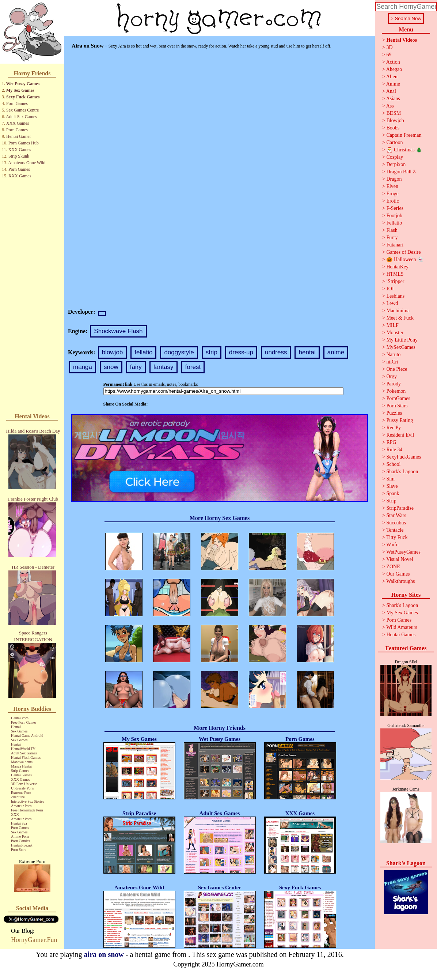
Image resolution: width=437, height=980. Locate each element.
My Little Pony (402, 340)
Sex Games (19, 731)
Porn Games (17, 103)
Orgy (392, 376)
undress (276, 352)
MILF (392, 325)
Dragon (394, 179)
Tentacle (395, 530)
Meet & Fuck (400, 318)
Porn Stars (18, 850)
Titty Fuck (397, 537)
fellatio (143, 352)
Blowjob (395, 120)
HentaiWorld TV (23, 749)
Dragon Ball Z (401, 172)
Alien (392, 77)
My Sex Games (20, 90)
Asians (393, 99)
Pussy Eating (400, 420)
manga (83, 367)
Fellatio (394, 223)
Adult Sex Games (21, 117)
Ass (390, 106)
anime (336, 352)
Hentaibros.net (22, 845)
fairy (136, 367)
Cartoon (394, 142)
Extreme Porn (21, 793)
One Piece (397, 369)
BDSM (394, 113)
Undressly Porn (22, 788)
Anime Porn (20, 836)
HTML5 (395, 274)
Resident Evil (400, 435)
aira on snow (104, 954)
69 (389, 55)
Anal (391, 91)
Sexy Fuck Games (23, 97)
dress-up (241, 352)
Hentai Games (21, 775)
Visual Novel (400, 559)
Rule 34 (394, 450)
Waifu (392, 545)
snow (111, 367)
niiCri (392, 362)
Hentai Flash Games (26, 757)
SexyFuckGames (404, 457)
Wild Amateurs (402, 627)
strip (212, 352)
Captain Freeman (404, 135)
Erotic (392, 201)
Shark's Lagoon (402, 472)
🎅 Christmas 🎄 (404, 150)
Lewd (392, 303)
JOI (390, 289)
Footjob (394, 216)
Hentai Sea (19, 823)
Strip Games (20, 771)
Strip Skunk (19, 156)
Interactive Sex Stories (28, 801)
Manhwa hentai (22, 762)
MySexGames (401, 347)
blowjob (113, 352)
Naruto (393, 355)
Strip (391, 501)
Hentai (16, 727)
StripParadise (400, 508)
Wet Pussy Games (23, 84)
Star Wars (396, 515)
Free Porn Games (24, 722)
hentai (307, 352)
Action (393, 62)
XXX (15, 815)
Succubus (396, 523)
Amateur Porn (21, 806)
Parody (394, 384)
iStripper (395, 281)
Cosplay (395, 157)
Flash (392, 230)
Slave (392, 486)
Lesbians (395, 296)
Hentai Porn (20, 718)
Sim (390, 479)
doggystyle (179, 352)
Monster (395, 333)
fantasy (164, 367)
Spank (393, 493)
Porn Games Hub (24, 143)
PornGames (398, 398)
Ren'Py (394, 428)
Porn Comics (20, 841)
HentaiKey (397, 267)
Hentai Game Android (27, 736)
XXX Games (18, 123)
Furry (392, 238)
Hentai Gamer (19, 136)
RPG (391, 442)
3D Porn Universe (24, 784)
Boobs (393, 128)
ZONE (393, 567)
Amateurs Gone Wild (27, 163)
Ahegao (394, 69)
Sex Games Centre (22, 110)
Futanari (395, 245)
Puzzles (394, 413)
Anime (393, 84)
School (393, 464)
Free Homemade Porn (27, 810)
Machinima (398, 311)
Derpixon (396, 164)
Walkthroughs (400, 581)
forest (193, 367)
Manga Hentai (21, 766)
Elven (392, 186)
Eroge (392, 194)
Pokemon (396, 391)
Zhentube (18, 797)
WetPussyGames (403, 552)
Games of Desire (403, 252)
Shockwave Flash (118, 331)
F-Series (395, 208)
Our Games (398, 574)
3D (389, 47)
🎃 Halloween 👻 (405, 259)
